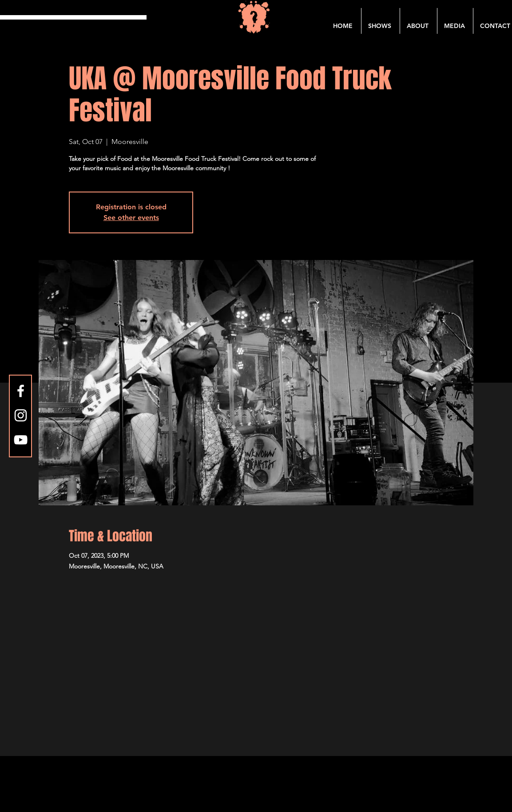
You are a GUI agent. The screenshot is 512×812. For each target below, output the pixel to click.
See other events (131, 218)
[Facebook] (21, 391)
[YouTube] (21, 440)
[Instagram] (21, 415)
